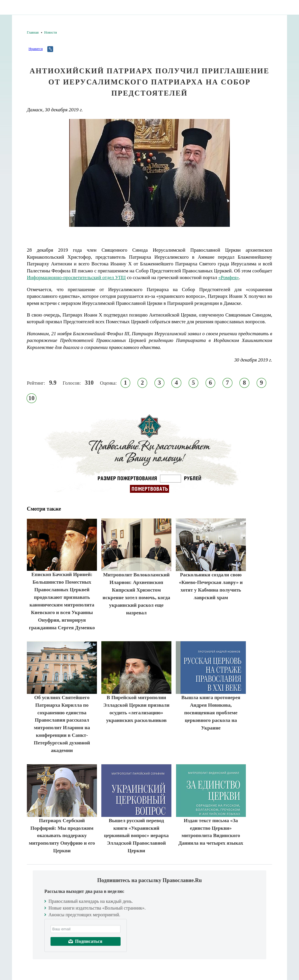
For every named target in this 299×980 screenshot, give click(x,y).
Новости (51, 32)
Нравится (36, 49)
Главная (33, 32)
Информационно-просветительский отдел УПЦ (76, 278)
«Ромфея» (229, 278)
